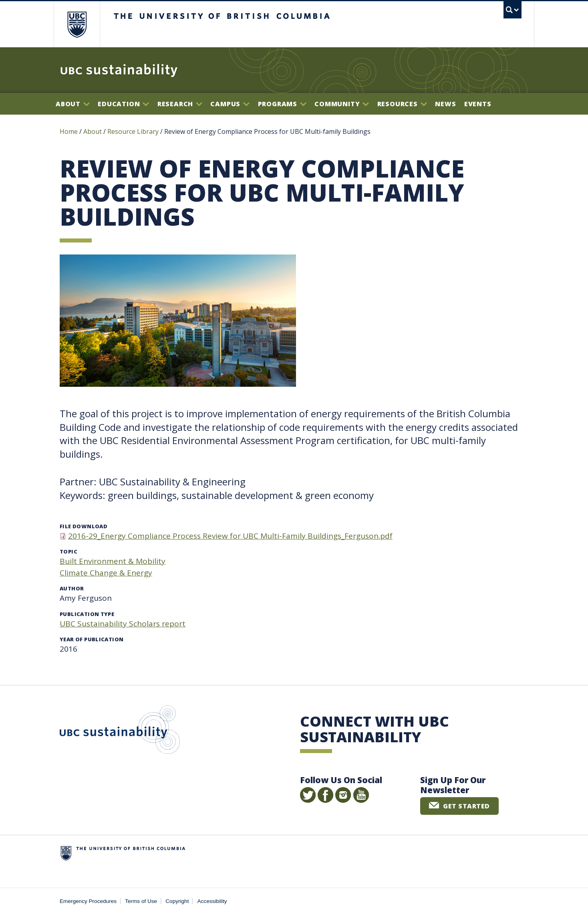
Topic (68, 551)
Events (478, 104)
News (445, 104)
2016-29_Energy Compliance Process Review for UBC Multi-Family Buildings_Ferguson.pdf (230, 536)
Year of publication (92, 639)
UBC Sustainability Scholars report (123, 624)
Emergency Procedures (88, 901)
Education (123, 104)
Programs (282, 104)
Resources (402, 104)
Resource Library (134, 131)
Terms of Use (141, 901)
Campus (230, 104)
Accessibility (212, 901)
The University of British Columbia (77, 24)
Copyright (177, 901)
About (73, 104)
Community (342, 104)
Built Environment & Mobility (113, 561)
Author (72, 588)
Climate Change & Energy (106, 573)
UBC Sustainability (120, 731)
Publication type (87, 614)
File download (84, 526)
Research (180, 104)
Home (69, 131)
